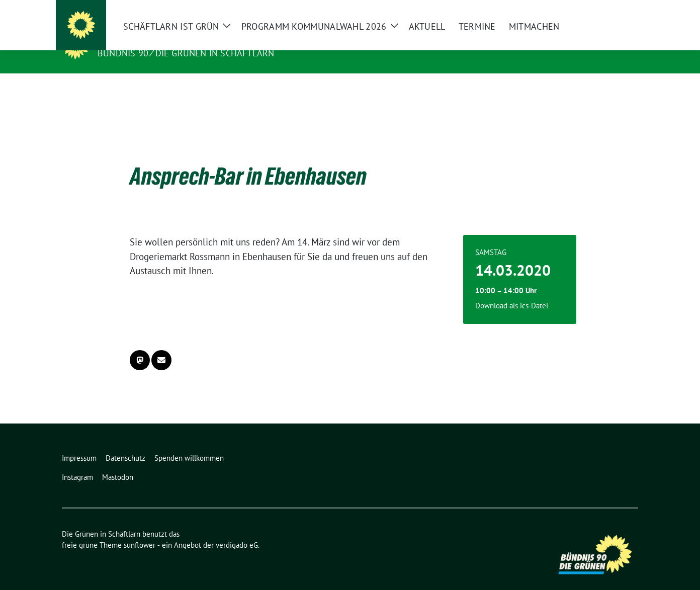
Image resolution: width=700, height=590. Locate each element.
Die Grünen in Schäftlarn (167, 39)
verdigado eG (237, 529)
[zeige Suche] (620, 9)
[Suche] (606, 9)
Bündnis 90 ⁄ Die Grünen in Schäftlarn (186, 53)
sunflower (140, 529)
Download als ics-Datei (512, 290)
